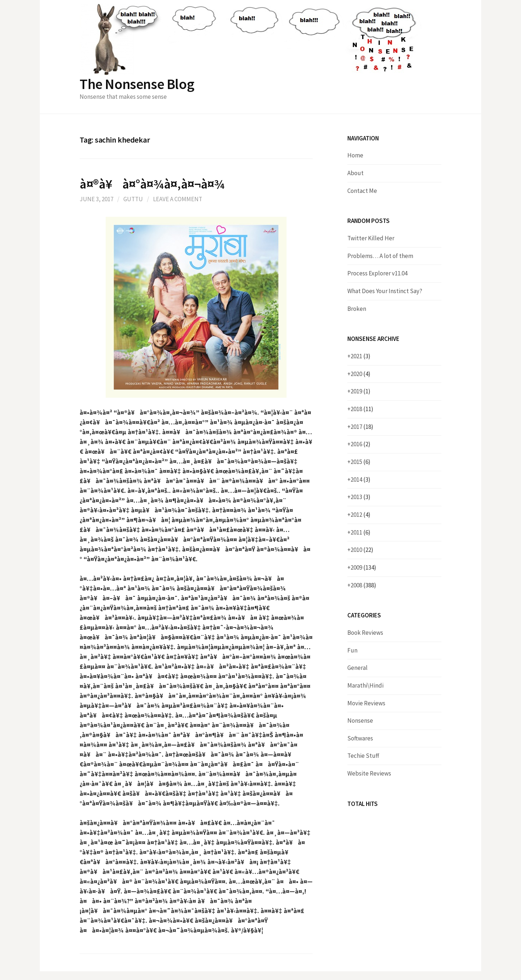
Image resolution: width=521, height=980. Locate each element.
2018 (362, 409)
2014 (361, 480)
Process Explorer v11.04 (377, 273)
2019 (361, 391)
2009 (363, 567)
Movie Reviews (366, 703)
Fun (352, 650)
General (357, 668)
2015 (361, 462)
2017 (362, 427)
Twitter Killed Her (371, 238)
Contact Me (362, 191)
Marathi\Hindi (365, 685)
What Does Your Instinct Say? (385, 291)
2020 (361, 374)
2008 (363, 585)
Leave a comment (178, 199)
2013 (361, 497)
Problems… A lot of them (380, 256)
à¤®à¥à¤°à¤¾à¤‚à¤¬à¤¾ (152, 184)
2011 (361, 532)
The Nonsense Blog (137, 84)
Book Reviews (365, 633)
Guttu (133, 199)
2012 (361, 515)
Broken (357, 309)
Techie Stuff (363, 756)
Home (355, 155)
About (355, 173)
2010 (362, 550)
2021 (361, 356)
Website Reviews (369, 773)
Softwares (360, 738)
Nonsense (360, 721)
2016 (361, 444)
